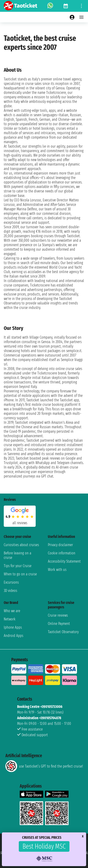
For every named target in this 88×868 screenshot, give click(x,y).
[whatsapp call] (50, 6)
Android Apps (13, 636)
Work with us (57, 570)
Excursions (11, 582)
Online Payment (59, 624)
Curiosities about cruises (21, 545)
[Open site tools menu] (81, 6)
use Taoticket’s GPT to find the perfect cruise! (44, 766)
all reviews (20, 523)
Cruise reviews (58, 615)
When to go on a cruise (20, 574)
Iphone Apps (13, 627)
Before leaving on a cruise (17, 555)
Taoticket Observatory (63, 632)
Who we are (12, 611)
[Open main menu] (81, 17)
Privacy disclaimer (60, 545)
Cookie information (62, 553)
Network (10, 619)
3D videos (10, 591)
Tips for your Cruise (18, 566)
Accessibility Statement (64, 561)
